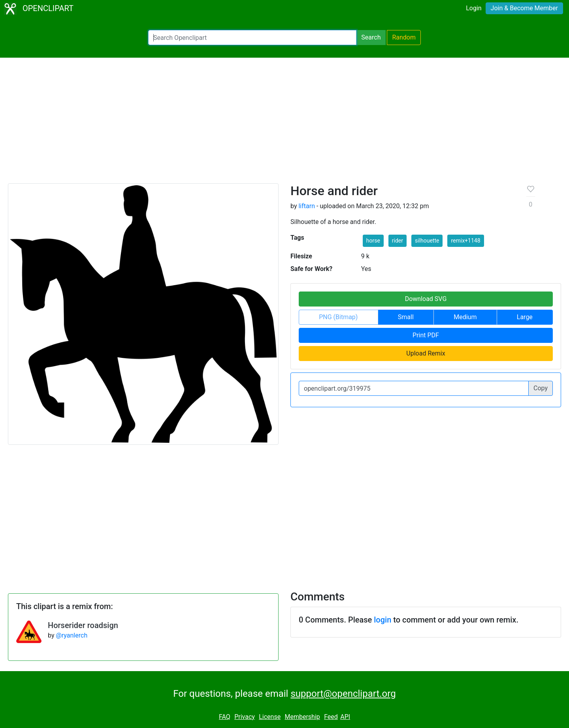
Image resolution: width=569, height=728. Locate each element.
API (345, 717)
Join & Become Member (524, 8)
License (270, 717)
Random (404, 37)
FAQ (225, 717)
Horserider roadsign (83, 625)
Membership (302, 717)
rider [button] (398, 241)
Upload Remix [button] (426, 353)
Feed (331, 717)
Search (371, 37)
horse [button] (373, 241)
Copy (541, 388)
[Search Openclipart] (252, 38)
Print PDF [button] (426, 335)
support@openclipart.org (343, 694)
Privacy (245, 717)
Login (474, 8)
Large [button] (525, 317)
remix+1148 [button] (465, 241)
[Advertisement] (284, 124)
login (382, 620)
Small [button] (406, 317)
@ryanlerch (72, 635)
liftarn (307, 206)
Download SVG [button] (426, 299)
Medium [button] (465, 317)
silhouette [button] (427, 241)
